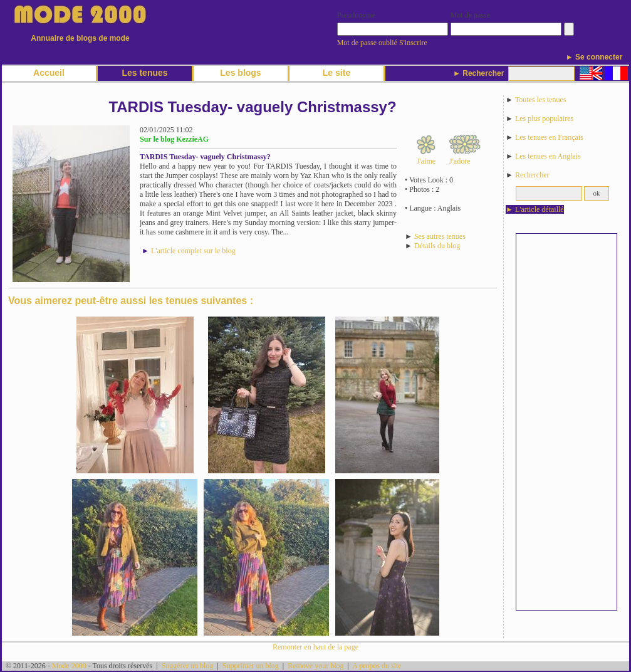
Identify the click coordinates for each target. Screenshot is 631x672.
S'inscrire (413, 43)
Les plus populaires (544, 118)
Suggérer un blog (188, 666)
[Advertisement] (566, 422)
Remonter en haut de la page (315, 647)
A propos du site (377, 666)
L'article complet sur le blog (193, 251)
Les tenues (144, 73)
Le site (336, 73)
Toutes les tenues (541, 100)
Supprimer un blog (251, 666)
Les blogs (240, 73)
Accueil (49, 73)
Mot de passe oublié (367, 43)
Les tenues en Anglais (548, 156)
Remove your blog (315, 666)
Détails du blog (437, 246)
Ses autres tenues (440, 236)
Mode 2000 (69, 666)
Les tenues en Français (549, 137)
